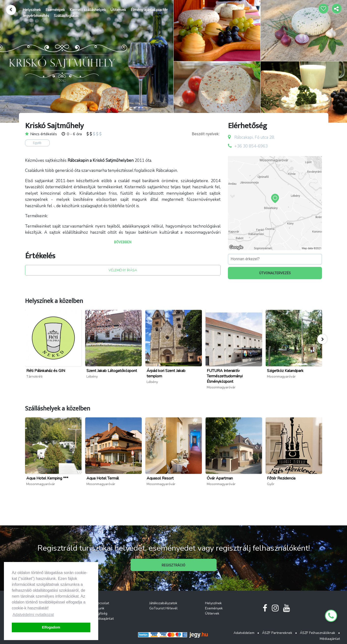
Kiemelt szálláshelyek (88, 10)
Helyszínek (32, 10)
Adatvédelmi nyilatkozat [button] (33, 615)
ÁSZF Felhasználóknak (318, 633)
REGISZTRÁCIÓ (173, 565)
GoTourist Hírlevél (163, 608)
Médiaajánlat (104, 619)
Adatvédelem (244, 633)
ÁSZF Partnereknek (277, 633)
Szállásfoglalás (66, 16)
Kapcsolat (101, 603)
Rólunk (99, 608)
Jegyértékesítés (36, 16)
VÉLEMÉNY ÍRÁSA (123, 270)
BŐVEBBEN (123, 242)
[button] (322, 339)
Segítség (100, 613)
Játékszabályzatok (163, 603)
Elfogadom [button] (51, 627)
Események (55, 10)
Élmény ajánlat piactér (149, 10)
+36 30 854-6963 (251, 146)
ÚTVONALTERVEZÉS (275, 273)
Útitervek (118, 10)
